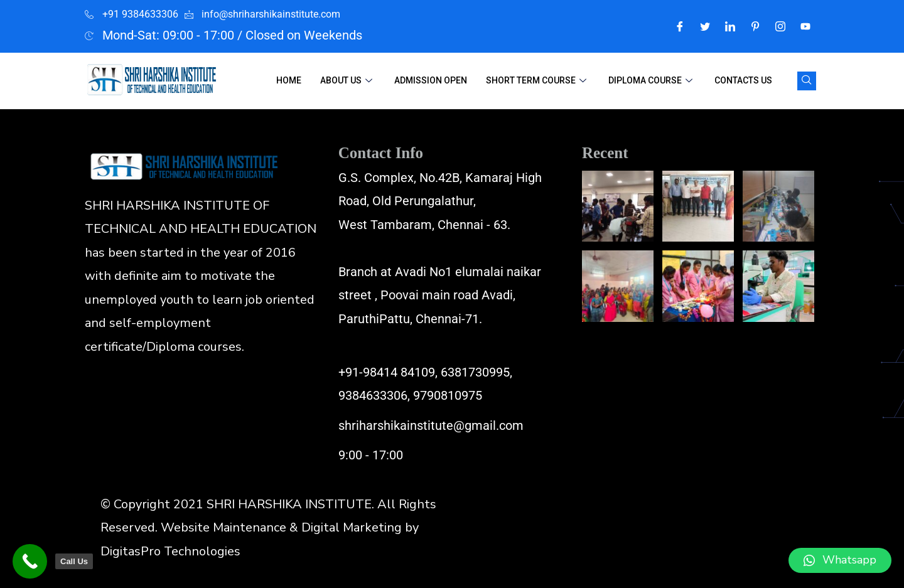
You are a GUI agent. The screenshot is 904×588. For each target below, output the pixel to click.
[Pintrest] (755, 26)
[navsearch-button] (807, 81)
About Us (348, 80)
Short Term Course (538, 80)
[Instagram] (780, 26)
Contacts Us (743, 80)
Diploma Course (652, 80)
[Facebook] (680, 26)
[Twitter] (705, 26)
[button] (840, 560)
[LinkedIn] (730, 26)
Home (289, 80)
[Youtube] (805, 26)
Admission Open (431, 80)
